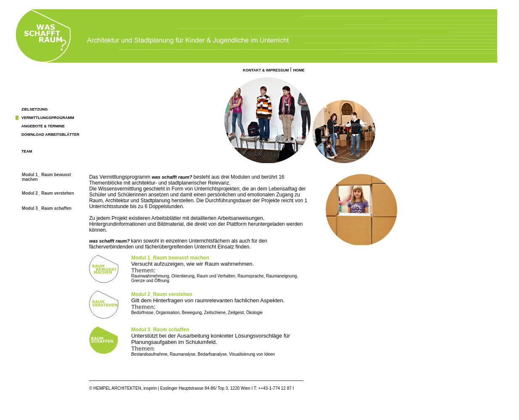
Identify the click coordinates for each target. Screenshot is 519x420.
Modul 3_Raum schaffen (160, 330)
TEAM (27, 151)
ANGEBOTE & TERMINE (43, 126)
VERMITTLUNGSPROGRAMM (48, 118)
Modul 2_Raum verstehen (162, 294)
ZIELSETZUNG (35, 109)
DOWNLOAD (33, 135)
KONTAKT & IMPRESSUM (266, 70)
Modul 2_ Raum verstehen (48, 193)
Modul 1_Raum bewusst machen (170, 258)
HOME (299, 70)
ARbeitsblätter (62, 135)
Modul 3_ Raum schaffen (47, 208)
